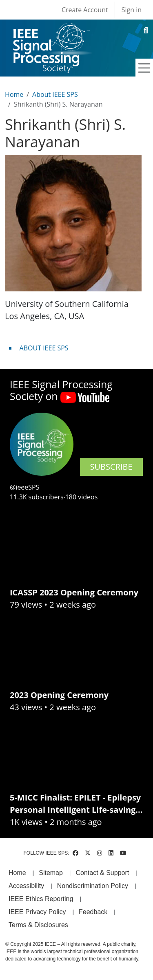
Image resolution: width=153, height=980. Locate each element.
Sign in (132, 10)
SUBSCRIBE (111, 467)
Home (14, 94)
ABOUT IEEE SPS (44, 348)
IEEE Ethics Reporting (41, 899)
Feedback (93, 912)
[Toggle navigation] (144, 68)
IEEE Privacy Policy (37, 912)
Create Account (85, 10)
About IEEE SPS (55, 94)
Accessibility (26, 886)
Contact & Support (102, 873)
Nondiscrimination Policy (93, 886)
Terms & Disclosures (38, 925)
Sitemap (51, 873)
